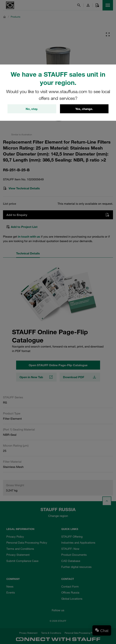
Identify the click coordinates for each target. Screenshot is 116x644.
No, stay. (32, 109)
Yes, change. (84, 109)
